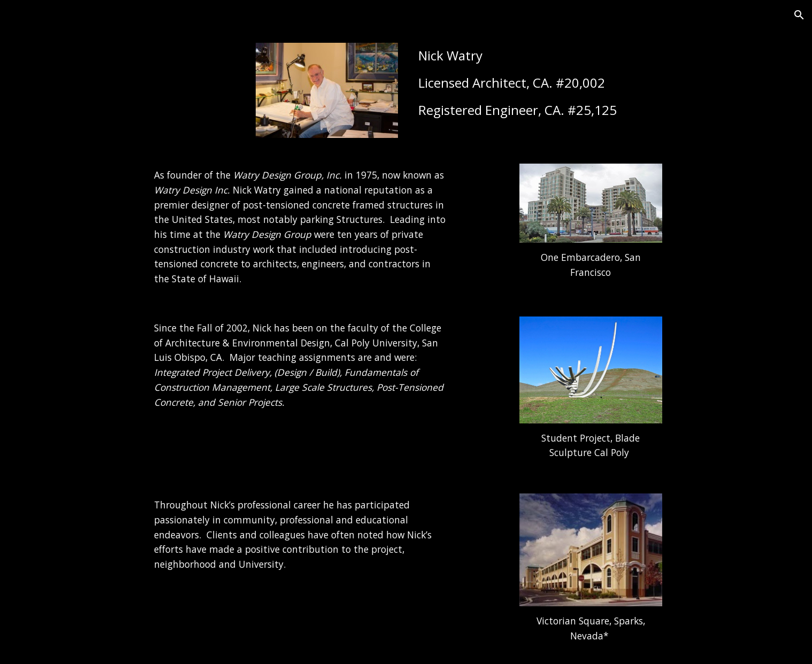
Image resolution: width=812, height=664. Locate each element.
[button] (799, 15)
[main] (564, 83)
